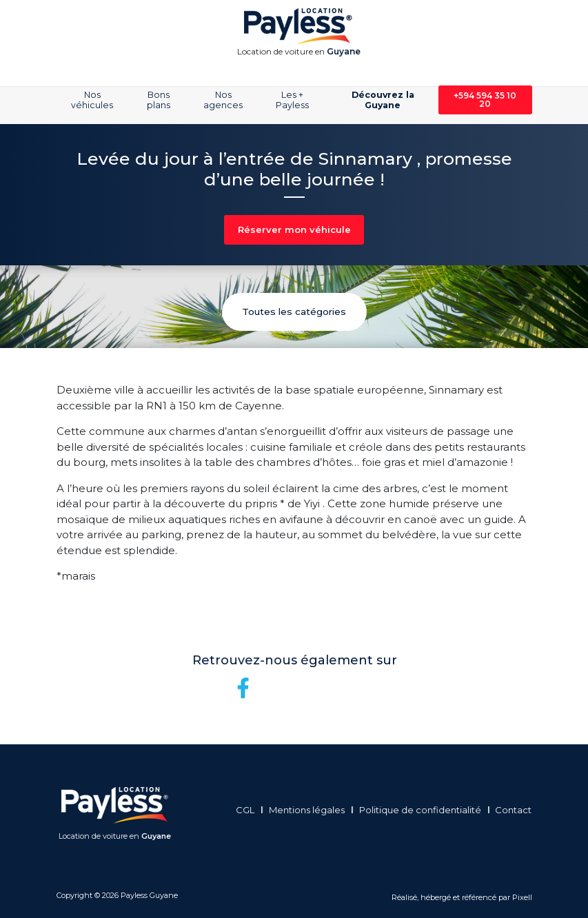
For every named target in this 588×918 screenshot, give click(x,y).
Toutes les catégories (294, 312)
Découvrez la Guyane (383, 100)
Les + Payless (292, 100)
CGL (249, 810)
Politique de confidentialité (424, 810)
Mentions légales (310, 810)
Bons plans (159, 100)
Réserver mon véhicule (294, 229)
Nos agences (223, 100)
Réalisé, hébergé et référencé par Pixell (462, 897)
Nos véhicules (92, 100)
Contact (517, 810)
